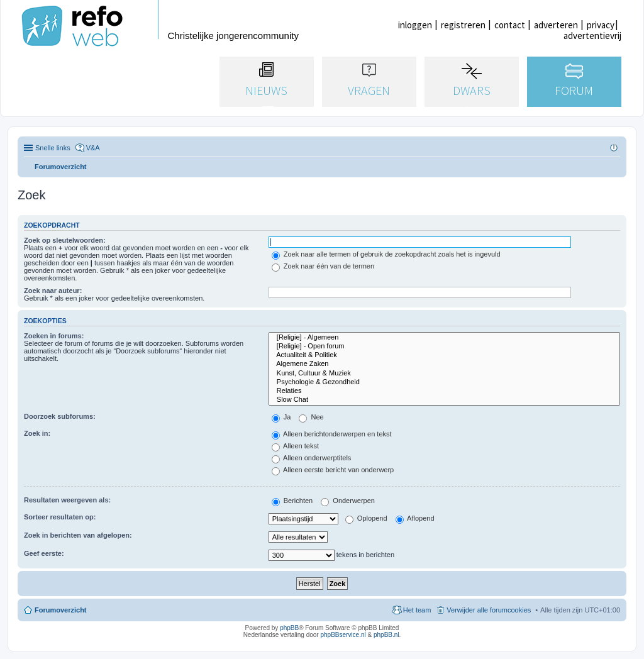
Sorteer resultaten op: (60, 517)
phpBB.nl (386, 635)
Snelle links (53, 148)
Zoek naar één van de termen (323, 266)
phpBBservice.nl (343, 635)
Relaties (444, 391)
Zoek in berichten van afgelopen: (78, 535)
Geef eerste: (44, 553)
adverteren (556, 25)
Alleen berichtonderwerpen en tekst (332, 434)
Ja (281, 417)
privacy (601, 25)
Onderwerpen (348, 501)
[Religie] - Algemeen (444, 338)
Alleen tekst (295, 446)
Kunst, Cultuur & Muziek (444, 374)
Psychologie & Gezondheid (444, 382)
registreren (463, 25)
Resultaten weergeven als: (67, 500)
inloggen (415, 25)
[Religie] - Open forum (444, 346)
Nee (311, 417)
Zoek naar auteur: (53, 291)
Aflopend (415, 518)
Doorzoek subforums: (60, 416)
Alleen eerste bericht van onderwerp (333, 470)
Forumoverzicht (61, 610)
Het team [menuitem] (417, 610)
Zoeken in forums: (54, 336)
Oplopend (366, 518)
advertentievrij (592, 36)
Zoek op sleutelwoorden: (65, 240)
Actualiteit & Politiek (444, 355)
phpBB (289, 628)
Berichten (292, 501)
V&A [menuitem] (93, 148)
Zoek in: (37, 433)
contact (510, 25)
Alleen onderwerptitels (312, 458)
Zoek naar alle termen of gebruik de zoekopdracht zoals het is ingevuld (386, 254)
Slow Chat (444, 400)
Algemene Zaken (444, 364)
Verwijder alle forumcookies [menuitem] (489, 610)
